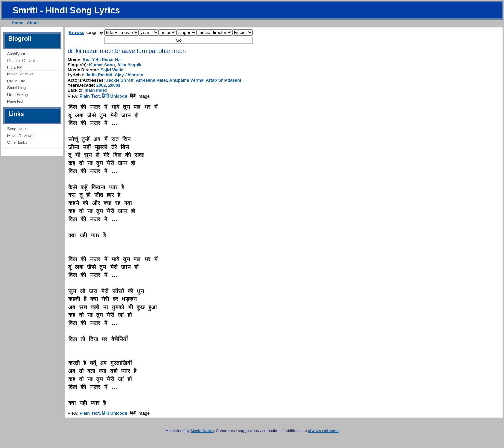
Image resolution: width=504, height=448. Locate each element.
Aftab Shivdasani (223, 80)
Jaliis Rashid (99, 75)
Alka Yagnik (130, 65)
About (33, 23)
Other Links (17, 142)
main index (96, 90)
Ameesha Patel (152, 80)
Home (18, 23)
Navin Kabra (202, 431)
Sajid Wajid (112, 70)
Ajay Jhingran (129, 75)
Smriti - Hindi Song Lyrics (66, 10)
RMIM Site (16, 81)
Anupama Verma (186, 80)
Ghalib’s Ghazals (22, 61)
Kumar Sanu (102, 65)
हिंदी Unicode (115, 96)
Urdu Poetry (18, 94)
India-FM (15, 67)
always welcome (323, 431)
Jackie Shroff (120, 80)
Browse (77, 32)
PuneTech (16, 101)
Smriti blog (16, 88)
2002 (101, 85)
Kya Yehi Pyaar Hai (102, 60)
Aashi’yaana (18, 54)
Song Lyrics (17, 129)
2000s (115, 85)
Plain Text (90, 96)
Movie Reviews (20, 74)
